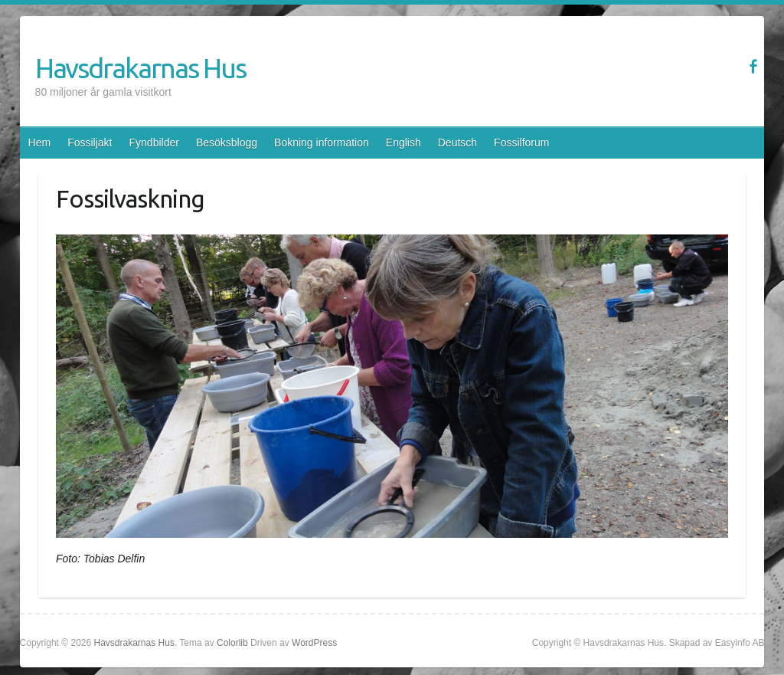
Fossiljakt (90, 143)
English (403, 143)
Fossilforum (521, 143)
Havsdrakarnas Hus (140, 68)
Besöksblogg (227, 143)
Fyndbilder (154, 143)
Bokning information (322, 143)
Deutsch (457, 143)
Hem (40, 143)
